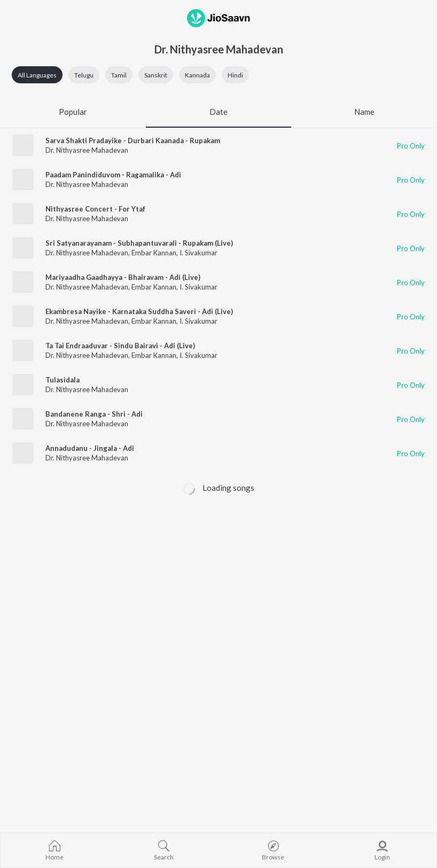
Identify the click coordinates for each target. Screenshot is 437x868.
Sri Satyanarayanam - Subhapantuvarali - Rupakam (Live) (139, 243)
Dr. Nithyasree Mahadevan (87, 150)
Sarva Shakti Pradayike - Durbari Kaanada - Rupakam (133, 140)
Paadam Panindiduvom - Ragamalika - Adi (113, 175)
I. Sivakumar (198, 253)
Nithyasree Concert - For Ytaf (95, 209)
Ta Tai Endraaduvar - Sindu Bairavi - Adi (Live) (120, 346)
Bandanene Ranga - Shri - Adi (94, 414)
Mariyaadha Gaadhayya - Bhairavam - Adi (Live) (123, 277)
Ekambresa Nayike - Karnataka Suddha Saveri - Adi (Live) (139, 311)
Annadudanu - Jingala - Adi (90, 448)
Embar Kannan (154, 253)
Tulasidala (63, 380)
